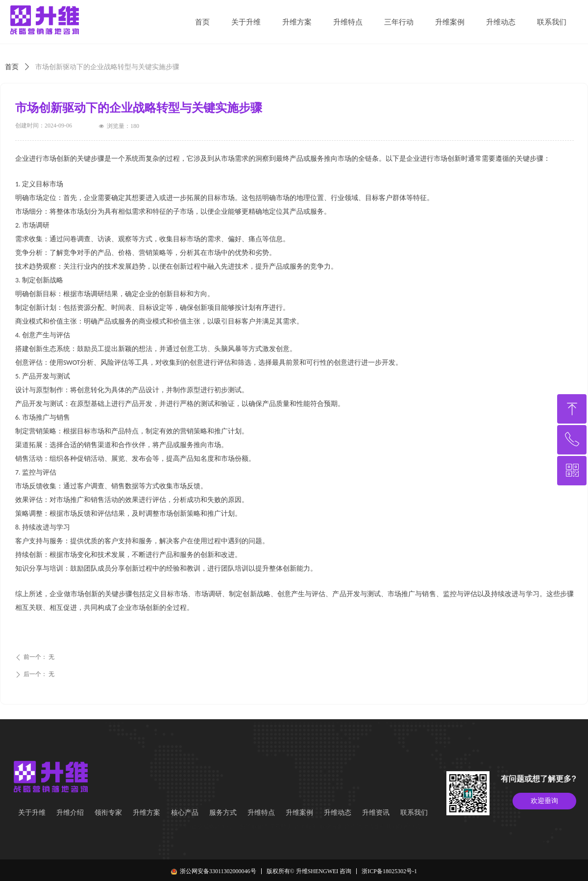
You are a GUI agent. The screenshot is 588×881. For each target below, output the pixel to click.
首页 (12, 67)
